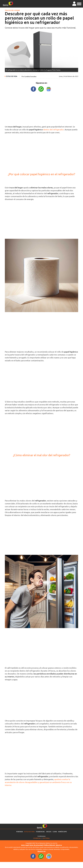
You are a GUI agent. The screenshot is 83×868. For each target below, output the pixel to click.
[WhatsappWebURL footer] (41, 856)
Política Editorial (49, 845)
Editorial (46, 838)
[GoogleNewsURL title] (49, 89)
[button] (79, 4)
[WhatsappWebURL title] (41, 89)
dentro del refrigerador (53, 129)
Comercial (37, 838)
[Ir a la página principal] (8, 4)
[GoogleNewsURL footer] (49, 856)
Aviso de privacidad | (37, 845)
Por (29, 76)
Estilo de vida (12, 76)
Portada (20, 832)
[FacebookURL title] (34, 89)
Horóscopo (62, 832)
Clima (55, 832)
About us (59, 845)
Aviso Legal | (26, 845)
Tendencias (40, 832)
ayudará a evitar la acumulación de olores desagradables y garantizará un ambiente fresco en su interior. (38, 782)
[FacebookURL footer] (33, 856)
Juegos (49, 832)
